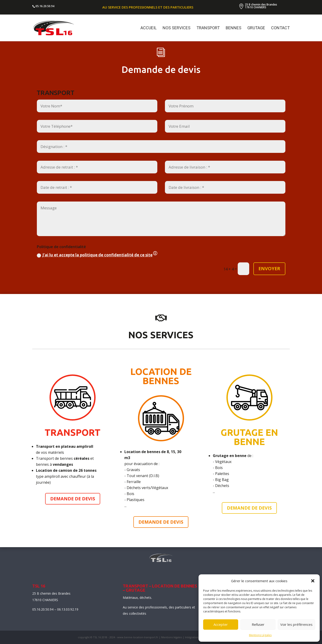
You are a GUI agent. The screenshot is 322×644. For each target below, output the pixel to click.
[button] (313, 581)
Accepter (221, 624)
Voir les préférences (296, 624)
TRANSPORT (208, 28)
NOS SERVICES (177, 28)
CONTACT (280, 28)
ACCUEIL (149, 28)
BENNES (234, 28)
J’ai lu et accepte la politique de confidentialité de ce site (97, 281)
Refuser (258, 624)
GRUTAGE (256, 28)
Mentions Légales (260, 635)
